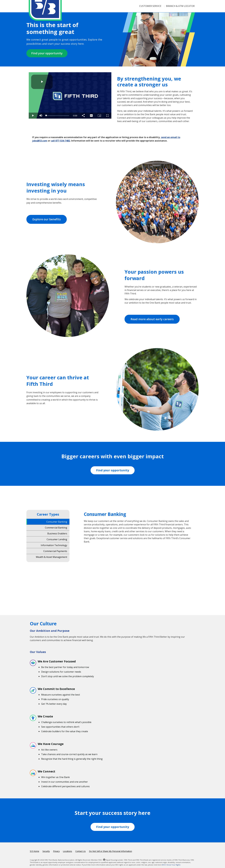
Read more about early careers (152, 319)
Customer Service (150, 6)
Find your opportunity (47, 53)
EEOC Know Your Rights (171, 865)
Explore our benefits (47, 219)
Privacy (56, 851)
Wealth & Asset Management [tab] (52, 557)
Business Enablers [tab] (57, 533)
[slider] (58, 116)
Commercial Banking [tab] (56, 527)
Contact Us (81, 851)
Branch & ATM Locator (180, 6)
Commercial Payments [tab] (55, 551)
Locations (67, 851)
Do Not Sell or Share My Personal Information (110, 851)
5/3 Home (35, 851)
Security (46, 851)
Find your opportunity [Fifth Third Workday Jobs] (113, 470)
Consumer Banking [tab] (57, 522)
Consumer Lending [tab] (57, 539)
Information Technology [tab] (54, 545)
